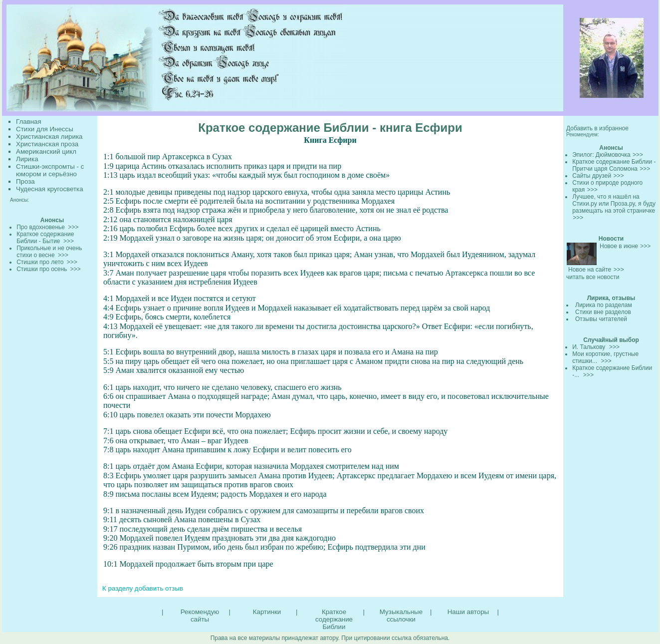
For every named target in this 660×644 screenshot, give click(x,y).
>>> (638, 155)
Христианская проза (47, 144)
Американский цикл (46, 152)
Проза (25, 181)
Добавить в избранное (597, 128)
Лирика (27, 159)
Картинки (267, 612)
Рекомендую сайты (200, 616)
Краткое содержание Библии (334, 619)
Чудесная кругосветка (50, 189)
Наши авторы (468, 612)
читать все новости (593, 277)
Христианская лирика (49, 137)
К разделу (117, 588)
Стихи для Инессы (45, 129)
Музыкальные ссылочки (401, 616)
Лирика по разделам (604, 305)
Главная (29, 122)
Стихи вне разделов (603, 312)
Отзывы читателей (601, 319)
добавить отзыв (159, 588)
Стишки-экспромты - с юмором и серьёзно (50, 170)
